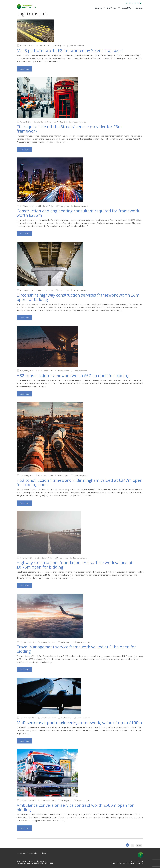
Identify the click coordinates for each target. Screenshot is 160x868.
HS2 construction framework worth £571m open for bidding (73, 376)
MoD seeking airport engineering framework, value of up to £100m (79, 723)
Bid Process (114, 8)
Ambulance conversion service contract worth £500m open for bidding (75, 807)
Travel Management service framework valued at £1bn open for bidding (76, 649)
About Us (128, 8)
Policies (43, 853)
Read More (24, 69)
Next (139, 846)
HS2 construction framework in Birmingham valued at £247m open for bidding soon (79, 483)
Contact (139, 8)
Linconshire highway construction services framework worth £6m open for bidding (78, 297)
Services (100, 8)
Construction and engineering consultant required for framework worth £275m (78, 213)
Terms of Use (21, 853)
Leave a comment (77, 46)
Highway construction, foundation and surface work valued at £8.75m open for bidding (74, 565)
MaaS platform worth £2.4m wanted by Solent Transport (70, 51)
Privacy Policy (33, 853)
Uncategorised (60, 46)
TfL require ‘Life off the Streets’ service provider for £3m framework (69, 129)
